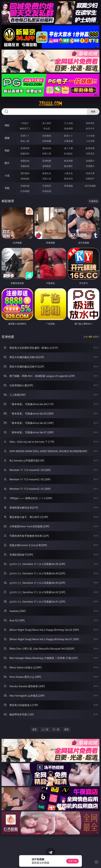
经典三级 (47, 153)
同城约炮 (25, 186)
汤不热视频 (90, 186)
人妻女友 (68, 173)
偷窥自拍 (25, 161)
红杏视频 (25, 191)
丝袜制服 (47, 141)
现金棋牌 (68, 128)
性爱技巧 (90, 179)
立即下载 (72, 861)
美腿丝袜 (25, 166)
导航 (7, 188)
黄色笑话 (68, 179)
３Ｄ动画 (90, 136)
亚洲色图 (47, 161)
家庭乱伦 (47, 173)
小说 (7, 176)
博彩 (7, 125)
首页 (35, 729)
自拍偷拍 (47, 136)
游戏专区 (90, 123)
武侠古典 (90, 173)
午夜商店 (47, 186)
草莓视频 (68, 186)
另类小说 (47, 179)
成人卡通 (68, 148)
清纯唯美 (47, 166)
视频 (7, 138)
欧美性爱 (90, 148)
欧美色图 (68, 161)
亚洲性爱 (25, 148)
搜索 (93, 111)
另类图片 (90, 166)
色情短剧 (47, 191)
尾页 (66, 729)
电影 (7, 150)
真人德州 (47, 123)
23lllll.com (50, 104)
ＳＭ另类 (90, 141)
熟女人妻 (25, 141)
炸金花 (47, 128)
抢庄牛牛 (90, 128)
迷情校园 (25, 179)
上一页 (45, 729)
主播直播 (68, 141)
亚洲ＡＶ (25, 136)
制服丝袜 (25, 153)
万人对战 (68, 123)
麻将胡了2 (25, 128)
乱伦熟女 (68, 153)
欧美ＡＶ (68, 136)
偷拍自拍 (47, 148)
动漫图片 (90, 161)
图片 (7, 163)
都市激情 (25, 173)
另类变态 (90, 153)
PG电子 (25, 123)
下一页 (56, 729)
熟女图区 (68, 166)
